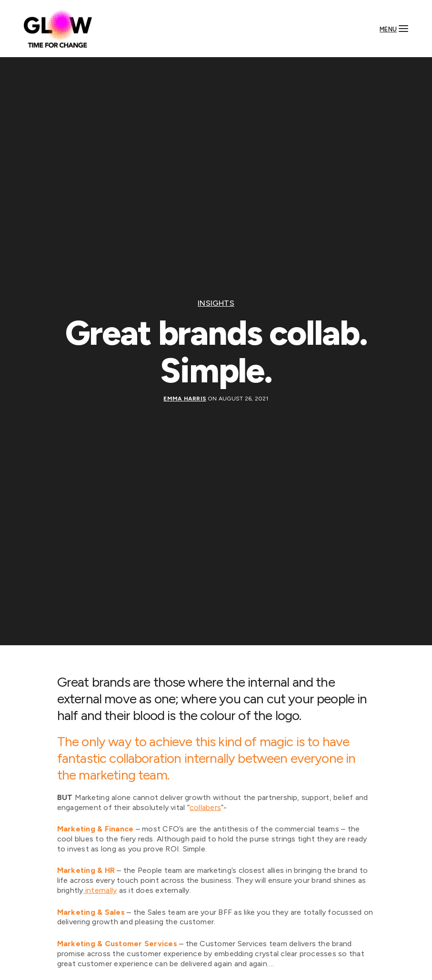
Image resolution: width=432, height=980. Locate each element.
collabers (205, 807)
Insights (216, 303)
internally (100, 890)
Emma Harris (185, 399)
